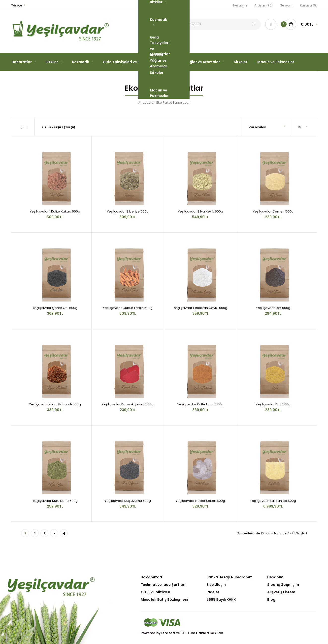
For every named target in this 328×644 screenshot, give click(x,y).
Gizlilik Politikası (155, 592)
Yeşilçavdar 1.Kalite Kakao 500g (55, 211)
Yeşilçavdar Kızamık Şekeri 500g (128, 404)
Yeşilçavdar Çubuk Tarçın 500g (128, 308)
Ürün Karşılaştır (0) (59, 127)
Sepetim (286, 5)
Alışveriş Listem (281, 592)
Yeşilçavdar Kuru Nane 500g (55, 501)
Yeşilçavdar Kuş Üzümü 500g (128, 501)
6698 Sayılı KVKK (221, 600)
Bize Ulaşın (216, 585)
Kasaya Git (308, 5)
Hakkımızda (151, 577)
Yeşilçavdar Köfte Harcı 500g (200, 404)
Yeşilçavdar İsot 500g (273, 308)
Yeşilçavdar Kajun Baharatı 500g (55, 404)
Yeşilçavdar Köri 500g (273, 404)
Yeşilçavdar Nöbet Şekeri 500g (200, 501)
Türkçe (17, 5)
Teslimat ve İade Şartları (163, 585)
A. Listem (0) (263, 5)
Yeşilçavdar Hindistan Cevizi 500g (200, 308)
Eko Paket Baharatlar (173, 103)
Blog (271, 600)
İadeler (213, 592)
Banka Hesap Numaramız (229, 577)
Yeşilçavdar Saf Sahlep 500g (273, 501)
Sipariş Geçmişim (283, 585)
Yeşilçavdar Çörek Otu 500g (55, 308)
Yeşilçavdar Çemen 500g (273, 211)
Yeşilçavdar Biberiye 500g (128, 211)
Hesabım (240, 5)
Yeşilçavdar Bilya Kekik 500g (200, 211)
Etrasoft (168, 633)
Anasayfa (146, 103)
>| (64, 533)
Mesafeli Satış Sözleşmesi (164, 600)
